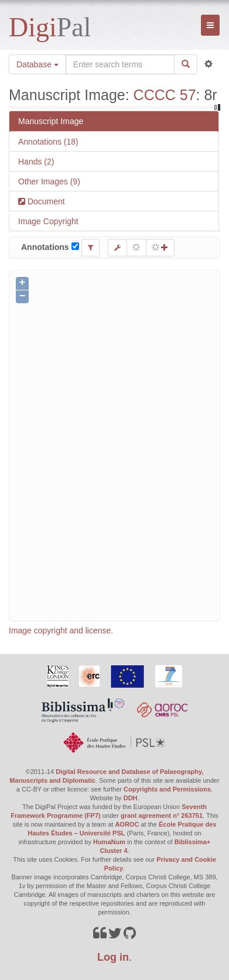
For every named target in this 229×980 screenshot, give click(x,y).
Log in (113, 957)
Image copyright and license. (61, 631)
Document (45, 201)
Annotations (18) (48, 142)
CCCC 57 (165, 95)
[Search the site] (120, 64)
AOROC (127, 824)
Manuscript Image (51, 121)
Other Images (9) (49, 181)
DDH (131, 798)
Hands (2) (36, 162)
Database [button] (37, 64)
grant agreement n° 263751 (162, 815)
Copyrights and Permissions (167, 789)
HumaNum (109, 842)
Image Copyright (48, 221)
